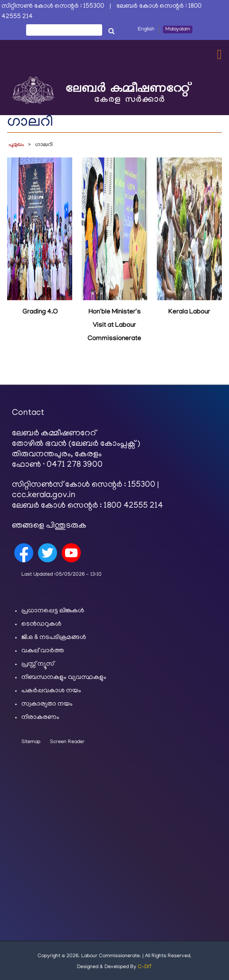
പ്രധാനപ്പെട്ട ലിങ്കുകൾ (53, 611)
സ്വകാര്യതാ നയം (47, 704)
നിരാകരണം (40, 718)
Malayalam (178, 29)
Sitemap (31, 742)
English (146, 29)
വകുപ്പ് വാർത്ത (43, 651)
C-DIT (145, 967)
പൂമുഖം (16, 145)
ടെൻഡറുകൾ (41, 624)
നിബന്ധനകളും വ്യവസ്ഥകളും (64, 678)
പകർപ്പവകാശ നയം (51, 691)
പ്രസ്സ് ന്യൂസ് (38, 664)
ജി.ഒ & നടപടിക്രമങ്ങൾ (54, 638)
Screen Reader (67, 742)
